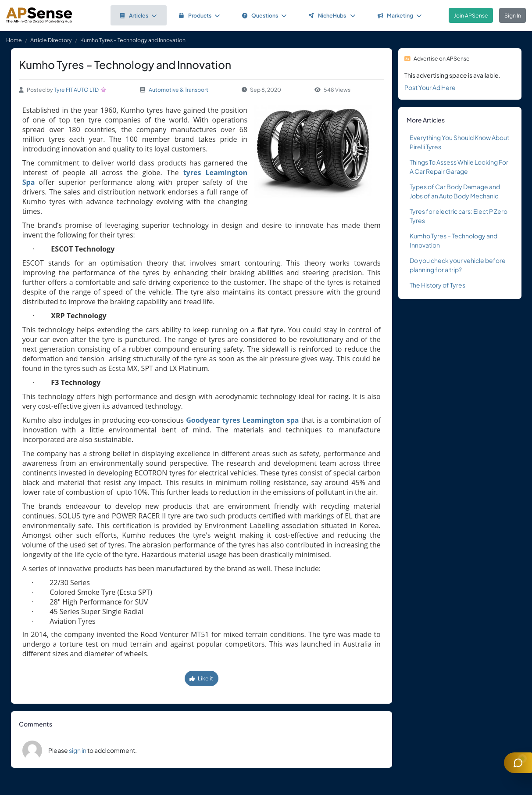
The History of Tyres (437, 285)
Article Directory (51, 40)
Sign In (513, 15)
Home (14, 40)
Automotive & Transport (179, 90)
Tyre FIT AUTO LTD (76, 90)
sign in (78, 750)
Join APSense (471, 15)
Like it (201, 678)
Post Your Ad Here (430, 87)
